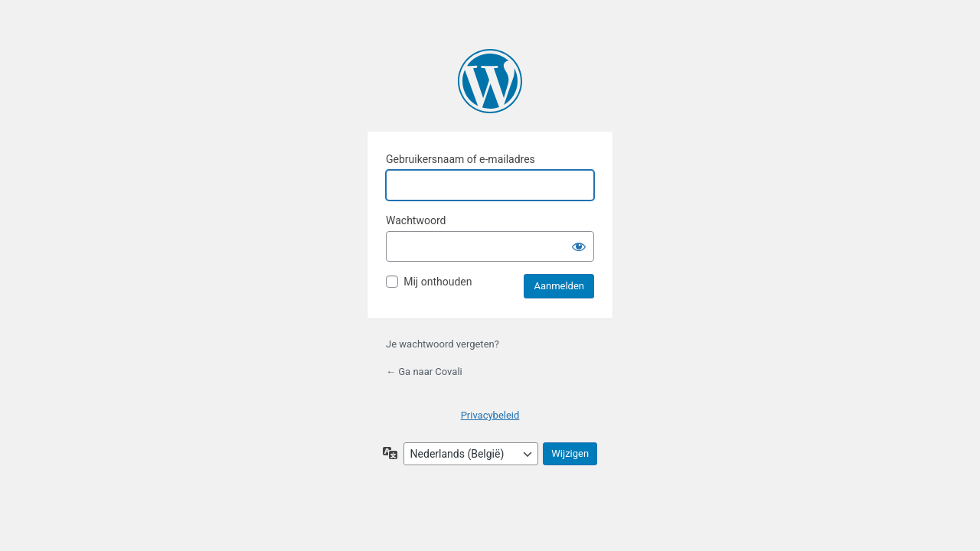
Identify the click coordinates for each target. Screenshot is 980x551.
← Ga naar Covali (424, 372)
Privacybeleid (490, 415)
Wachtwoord (416, 220)
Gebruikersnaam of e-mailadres (461, 159)
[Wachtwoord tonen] (579, 246)
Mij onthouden (438, 282)
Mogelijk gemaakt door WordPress (490, 81)
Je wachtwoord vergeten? (443, 344)
